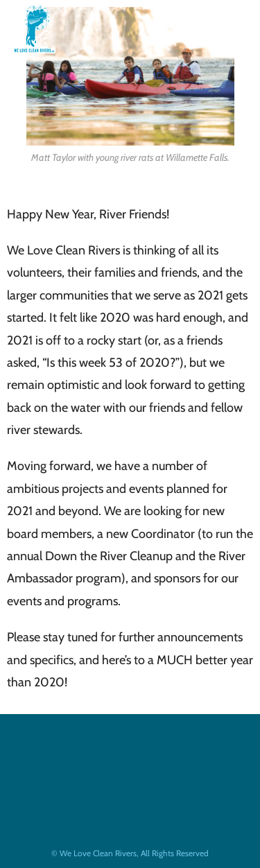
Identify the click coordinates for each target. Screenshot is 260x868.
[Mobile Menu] (222, 28)
